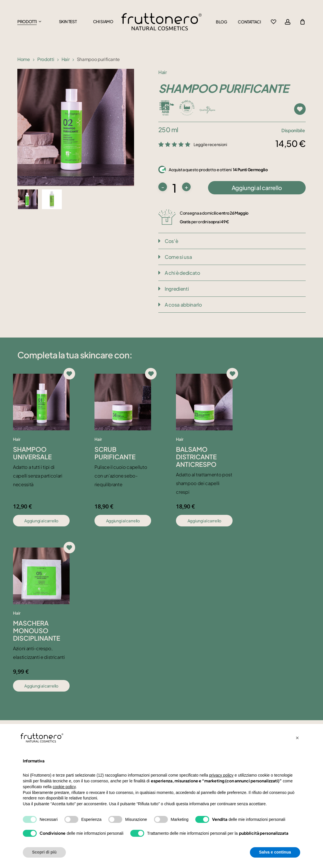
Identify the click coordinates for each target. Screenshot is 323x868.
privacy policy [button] (221, 775)
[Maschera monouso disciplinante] (41, 576)
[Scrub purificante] (123, 402)
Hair (66, 59)
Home (24, 59)
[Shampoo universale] (41, 402)
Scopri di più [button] (44, 852)
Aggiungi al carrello (257, 188)
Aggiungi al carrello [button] (41, 521)
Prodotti (46, 59)
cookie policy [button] (64, 787)
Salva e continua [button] (275, 852)
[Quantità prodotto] (175, 188)
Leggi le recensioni (210, 144)
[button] (297, 738)
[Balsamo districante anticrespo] (204, 402)
